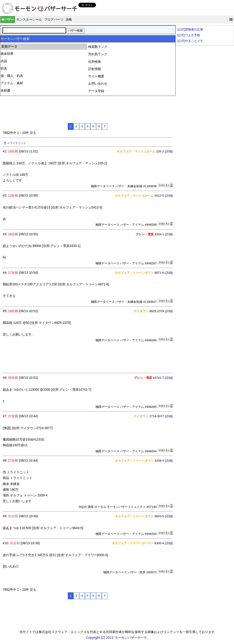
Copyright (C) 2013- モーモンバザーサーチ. (117, 638)
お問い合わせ (98, 84)
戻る (33, 133)
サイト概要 (96, 76)
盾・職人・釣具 (12, 76)
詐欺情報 (95, 69)
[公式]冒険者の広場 (190, 30)
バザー (8, 19)
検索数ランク (98, 47)
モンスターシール (29, 19)
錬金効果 (7, 54)
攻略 (69, 19)
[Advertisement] (86, 109)
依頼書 (5, 90)
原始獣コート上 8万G (17, 143)
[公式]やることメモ (190, 41)
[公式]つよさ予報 (189, 35)
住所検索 (95, 62)
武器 (4, 61)
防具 (4, 68)
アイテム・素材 (12, 83)
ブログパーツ (54, 19)
